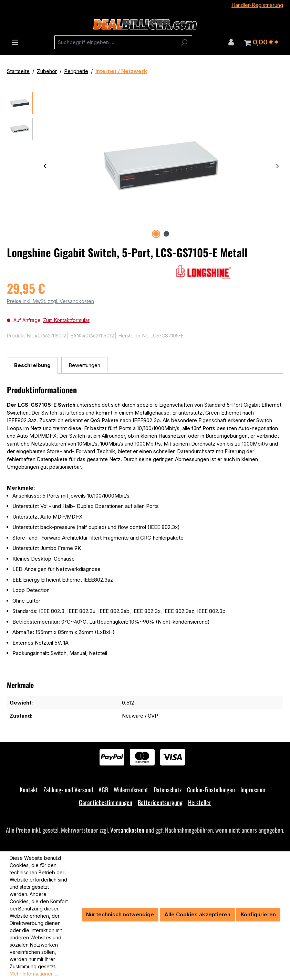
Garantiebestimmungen (106, 802)
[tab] (32, 366)
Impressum (253, 790)
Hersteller (200, 802)
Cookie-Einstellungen (211, 790)
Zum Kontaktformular (66, 320)
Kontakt (29, 790)
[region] (145, 166)
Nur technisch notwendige (120, 914)
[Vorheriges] (45, 166)
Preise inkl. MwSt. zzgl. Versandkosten (50, 301)
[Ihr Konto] (231, 42)
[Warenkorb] (261, 42)
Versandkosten (127, 830)
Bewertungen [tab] (84, 365)
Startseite (18, 71)
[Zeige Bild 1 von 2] (156, 234)
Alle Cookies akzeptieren (197, 914)
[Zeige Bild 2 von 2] (166, 234)
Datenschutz (168, 790)
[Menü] (15, 42)
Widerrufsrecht (131, 790)
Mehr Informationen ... (34, 974)
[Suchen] (184, 42)
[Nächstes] (278, 166)
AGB (103, 790)
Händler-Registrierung (257, 5)
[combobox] (115, 42)
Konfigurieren (258, 914)
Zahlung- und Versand (68, 790)
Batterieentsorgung (160, 802)
